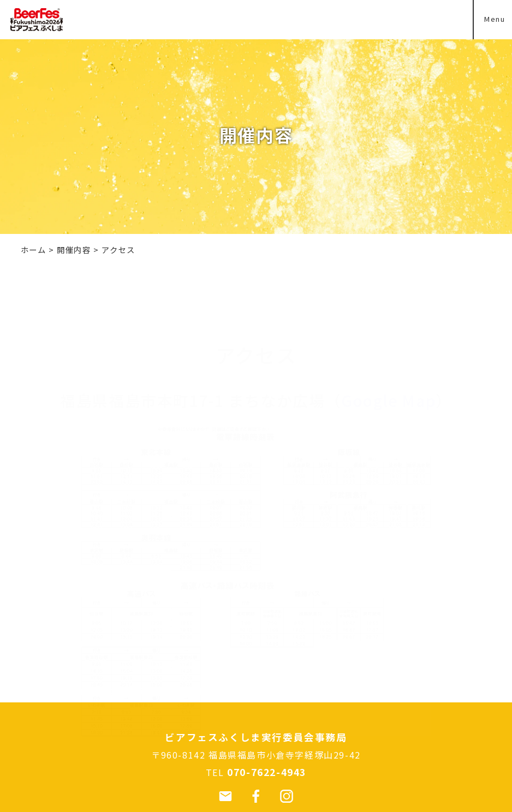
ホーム (34, 249)
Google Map (388, 348)
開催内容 (74, 249)
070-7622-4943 (267, 772)
